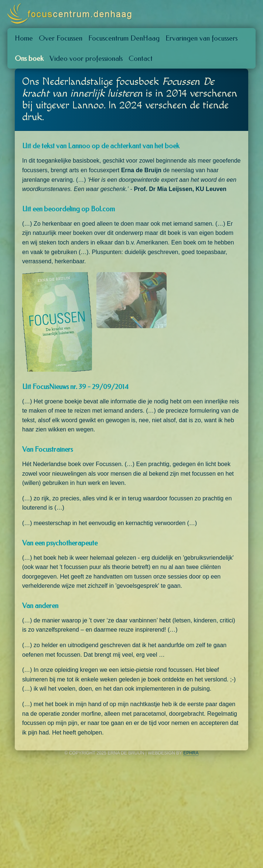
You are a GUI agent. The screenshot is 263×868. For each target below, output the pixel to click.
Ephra (191, 753)
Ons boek (29, 58)
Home (24, 38)
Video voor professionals (86, 58)
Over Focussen (61, 38)
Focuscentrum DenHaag (124, 38)
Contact (141, 58)
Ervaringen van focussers (201, 38)
